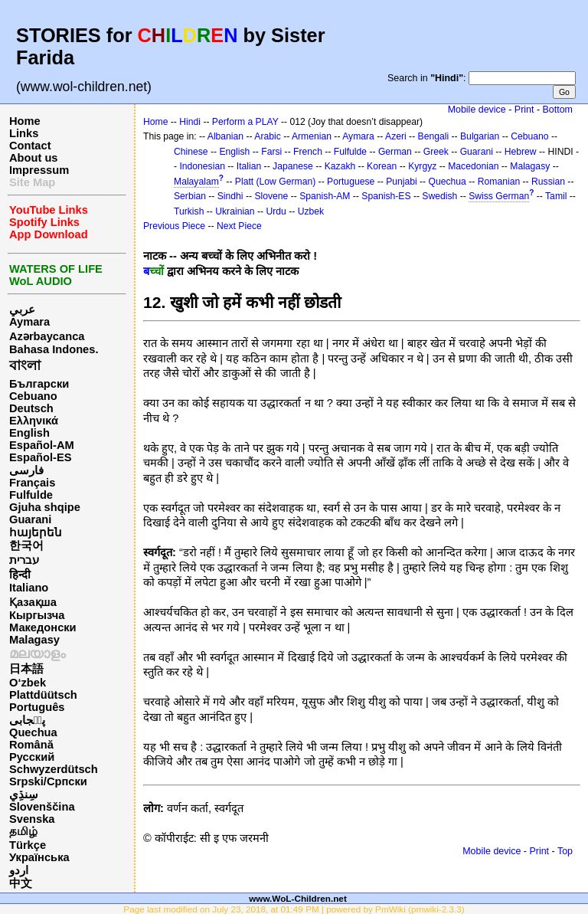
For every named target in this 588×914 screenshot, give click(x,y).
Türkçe (28, 845)
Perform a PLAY (245, 122)
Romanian (499, 182)
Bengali (434, 136)
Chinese (191, 152)
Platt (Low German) (275, 182)
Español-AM (42, 445)
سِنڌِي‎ (24, 794)
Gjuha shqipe (45, 507)
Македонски (43, 627)
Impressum (39, 170)
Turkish (189, 211)
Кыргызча (37, 615)
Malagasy (34, 640)
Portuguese (351, 182)
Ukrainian (235, 211)
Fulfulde (31, 495)
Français (32, 483)
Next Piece (239, 226)
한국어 (26, 545)
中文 (21, 883)
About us (34, 158)
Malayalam (196, 182)
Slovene (271, 196)
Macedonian (473, 166)
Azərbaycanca (47, 336)
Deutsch (31, 408)
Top (565, 851)
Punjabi (402, 182)
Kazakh (340, 166)
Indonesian (202, 166)
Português (37, 707)
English (29, 433)
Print (524, 110)
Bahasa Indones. (54, 349)
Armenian (312, 136)
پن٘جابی (27, 720)
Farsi (271, 152)
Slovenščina (42, 807)
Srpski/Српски (48, 781)
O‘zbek (28, 683)
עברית (24, 560)
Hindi (190, 122)
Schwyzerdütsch (54, 769)
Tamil (556, 196)
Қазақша (33, 602)
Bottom (558, 110)
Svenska (32, 819)
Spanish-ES (386, 196)
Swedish (439, 196)
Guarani (30, 519)
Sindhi (230, 196)
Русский (32, 757)
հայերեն (36, 532)
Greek (436, 152)
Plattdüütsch (43, 695)
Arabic (267, 136)
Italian (249, 166)
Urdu (276, 211)
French (308, 152)
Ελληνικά (34, 421)
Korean (382, 166)
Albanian (225, 136)
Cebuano (33, 396)
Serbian (190, 196)
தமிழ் (23, 831)
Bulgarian (480, 136)
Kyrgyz (422, 166)
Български (39, 384)
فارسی (26, 470)
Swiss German (499, 196)
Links (24, 133)
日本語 (26, 669)
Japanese (293, 166)
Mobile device (477, 110)
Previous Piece (174, 226)
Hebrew (521, 152)
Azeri (396, 136)
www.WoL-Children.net (298, 898)
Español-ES (40, 457)
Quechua (33, 732)
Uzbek (311, 211)
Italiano (29, 588)
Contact (30, 146)
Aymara (29, 322)
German (395, 152)
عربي (22, 310)
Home (25, 121)
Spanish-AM (325, 196)
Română (31, 745)
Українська (39, 857)
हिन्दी (20, 575)
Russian (548, 182)
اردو (19, 870)
